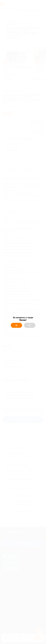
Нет (30, 325)
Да (16, 325)
